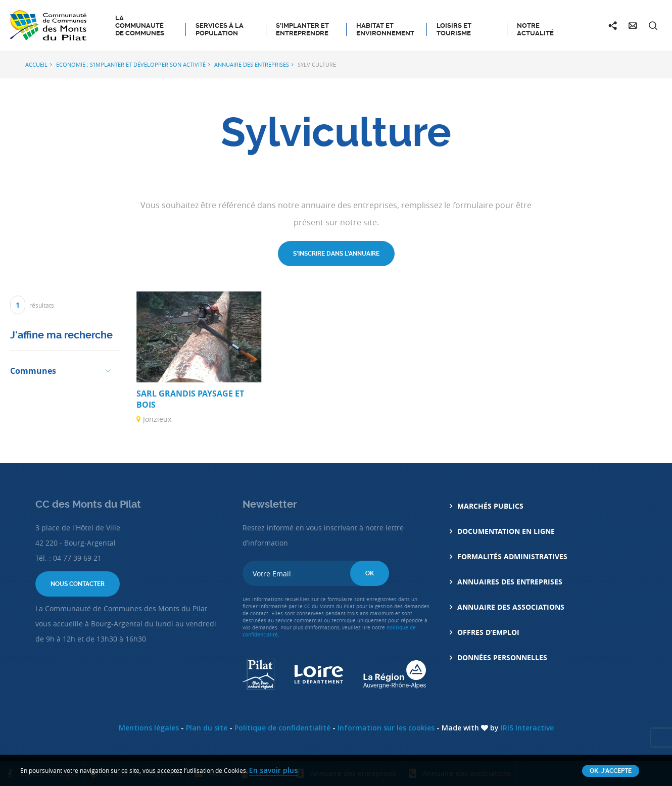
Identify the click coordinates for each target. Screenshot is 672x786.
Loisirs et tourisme (454, 29)
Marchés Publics (490, 506)
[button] (63, 370)
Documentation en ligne (506, 531)
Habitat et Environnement (385, 29)
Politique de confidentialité (282, 728)
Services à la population (220, 29)
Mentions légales (149, 728)
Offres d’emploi (488, 632)
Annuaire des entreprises (252, 64)
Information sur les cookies (386, 728)
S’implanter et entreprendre (302, 29)
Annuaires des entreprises (510, 582)
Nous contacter (78, 584)
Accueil (36, 64)
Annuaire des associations (511, 607)
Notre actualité (535, 29)
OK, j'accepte (611, 771)
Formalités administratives (512, 556)
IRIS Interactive (527, 728)
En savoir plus (273, 770)
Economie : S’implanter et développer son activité (131, 64)
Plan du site (207, 728)
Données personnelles (502, 657)
